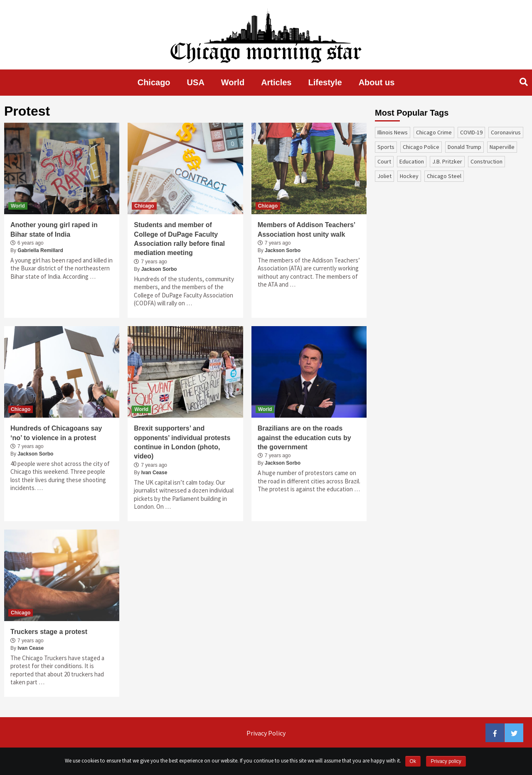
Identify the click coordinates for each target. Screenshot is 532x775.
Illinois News (393, 132)
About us (377, 82)
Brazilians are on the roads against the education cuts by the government (304, 438)
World (233, 82)
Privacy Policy (266, 733)
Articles (276, 82)
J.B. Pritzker (447, 161)
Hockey (409, 176)
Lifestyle (325, 82)
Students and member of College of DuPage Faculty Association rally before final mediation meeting (179, 239)
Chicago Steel (444, 176)
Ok (413, 761)
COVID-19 (471, 132)
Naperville (502, 147)
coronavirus (506, 132)
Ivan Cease (154, 473)
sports (386, 147)
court (384, 161)
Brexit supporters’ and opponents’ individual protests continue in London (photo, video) (182, 442)
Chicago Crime (434, 132)
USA (196, 82)
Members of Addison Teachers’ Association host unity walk (307, 229)
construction (486, 161)
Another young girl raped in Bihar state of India (54, 229)
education (412, 161)
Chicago (154, 82)
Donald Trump (464, 147)
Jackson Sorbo (159, 269)
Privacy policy (446, 761)
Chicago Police (421, 147)
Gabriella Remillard (40, 250)
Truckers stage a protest (49, 632)
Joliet (384, 176)
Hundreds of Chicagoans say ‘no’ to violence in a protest (56, 433)
